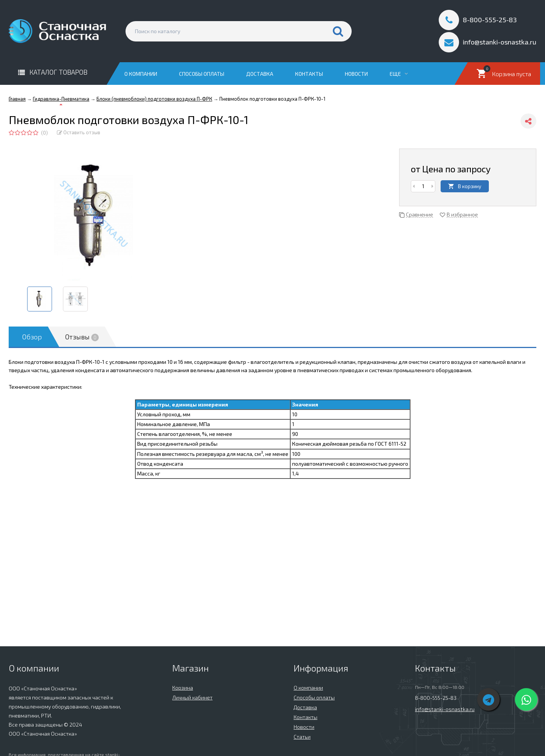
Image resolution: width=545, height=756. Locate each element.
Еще (399, 74)
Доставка (260, 74)
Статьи (302, 737)
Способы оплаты (202, 74)
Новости (356, 74)
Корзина (183, 688)
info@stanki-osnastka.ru (445, 709)
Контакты (309, 74)
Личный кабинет (192, 697)
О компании (141, 74)
